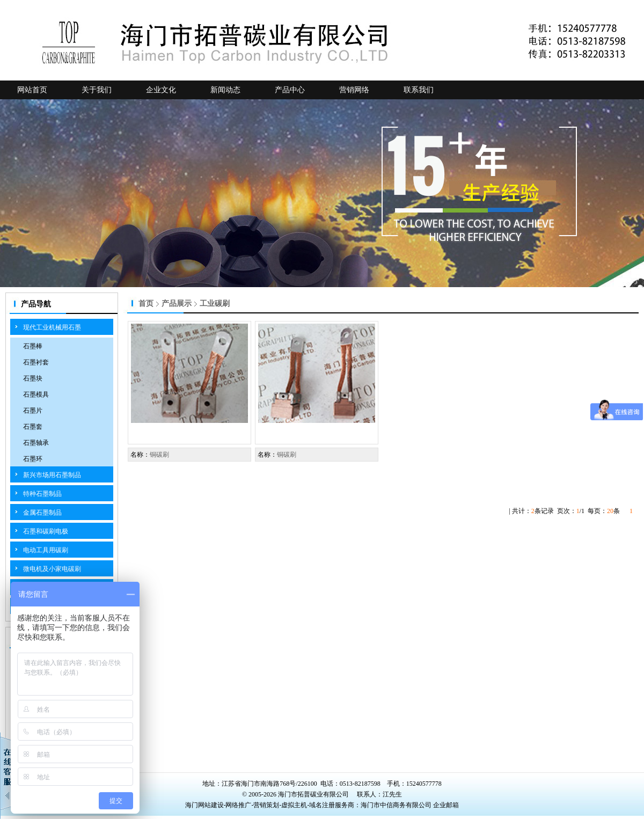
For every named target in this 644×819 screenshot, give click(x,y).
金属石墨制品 (42, 513)
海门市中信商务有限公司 (397, 805)
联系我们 (419, 90)
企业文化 (161, 90)
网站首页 (32, 90)
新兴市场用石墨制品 (52, 475)
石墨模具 (36, 394)
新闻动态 (225, 90)
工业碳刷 (215, 304)
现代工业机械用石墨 (52, 327)
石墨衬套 (36, 362)
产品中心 (290, 90)
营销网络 (354, 90)
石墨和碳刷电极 (46, 531)
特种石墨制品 (42, 494)
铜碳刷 (159, 455)
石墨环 (33, 459)
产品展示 (177, 304)
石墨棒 (33, 346)
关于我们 (97, 90)
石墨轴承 (36, 443)
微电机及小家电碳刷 (52, 569)
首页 (146, 304)
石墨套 (33, 427)
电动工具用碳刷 (46, 550)
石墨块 (33, 378)
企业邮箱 (446, 805)
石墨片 (33, 411)
